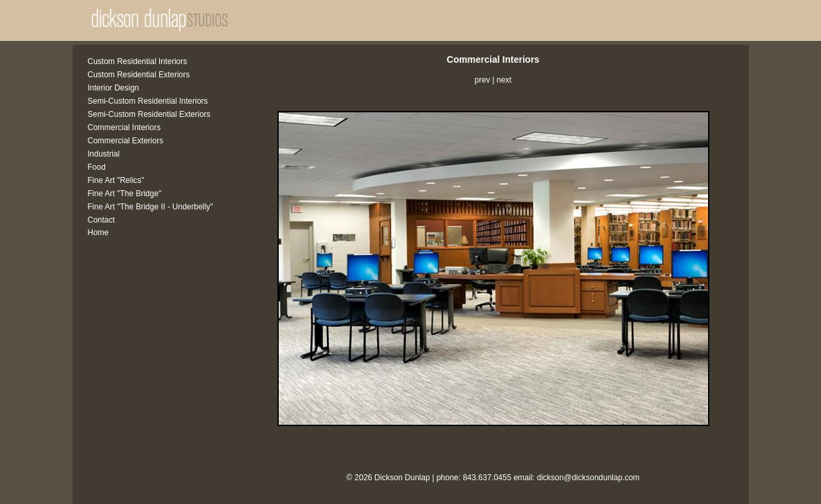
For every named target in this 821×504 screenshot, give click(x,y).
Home (98, 233)
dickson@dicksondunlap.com (589, 478)
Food (97, 167)
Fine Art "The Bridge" (125, 194)
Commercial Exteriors (126, 141)
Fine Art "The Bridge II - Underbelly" (151, 207)
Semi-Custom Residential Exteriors (149, 114)
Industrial (104, 154)
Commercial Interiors (125, 127)
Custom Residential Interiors (138, 61)
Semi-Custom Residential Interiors (148, 101)
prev (482, 80)
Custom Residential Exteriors (139, 75)
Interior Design (114, 88)
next (504, 80)
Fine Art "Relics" (116, 180)
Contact (101, 220)
